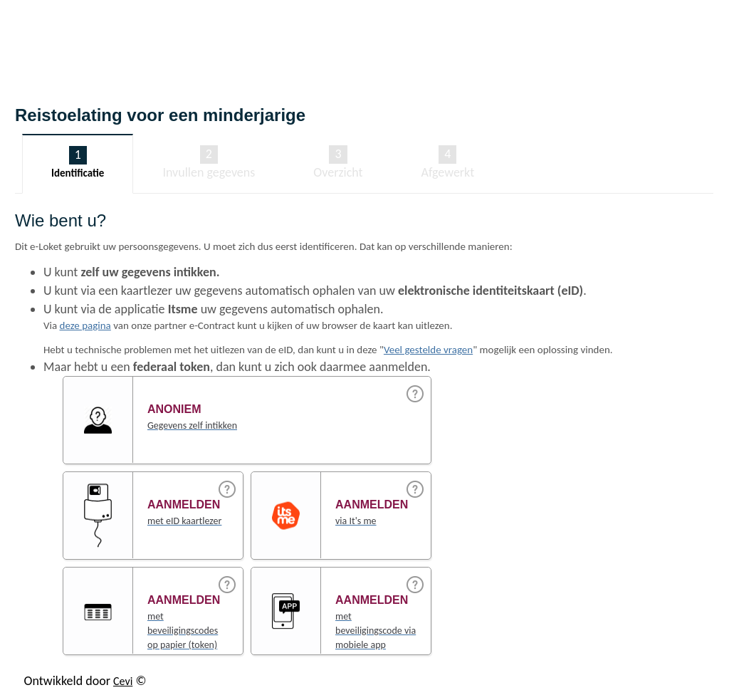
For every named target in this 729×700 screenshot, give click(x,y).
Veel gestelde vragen (428, 350)
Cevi (123, 681)
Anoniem (174, 409)
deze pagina (85, 325)
